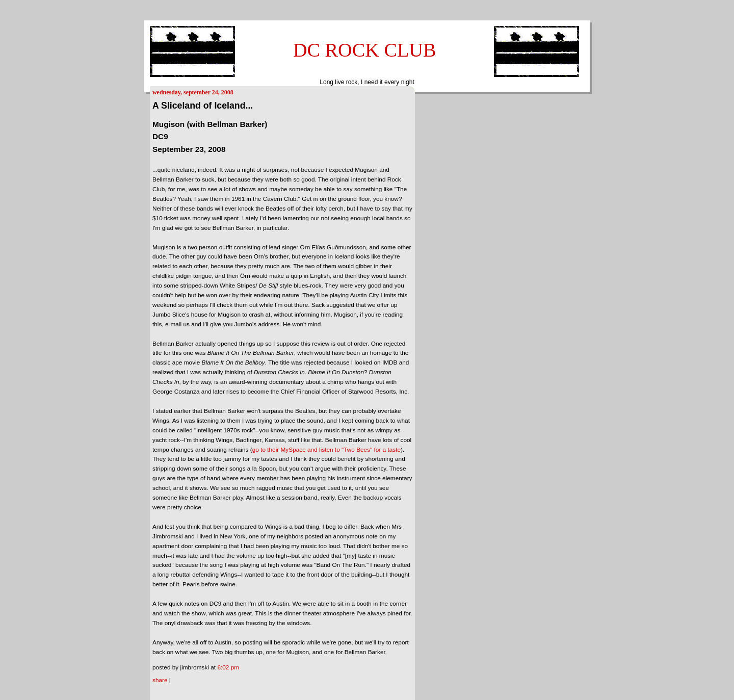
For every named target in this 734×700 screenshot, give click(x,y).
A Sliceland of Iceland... (203, 106)
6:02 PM (228, 667)
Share (160, 680)
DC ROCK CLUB (365, 50)
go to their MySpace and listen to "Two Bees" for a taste (326, 450)
